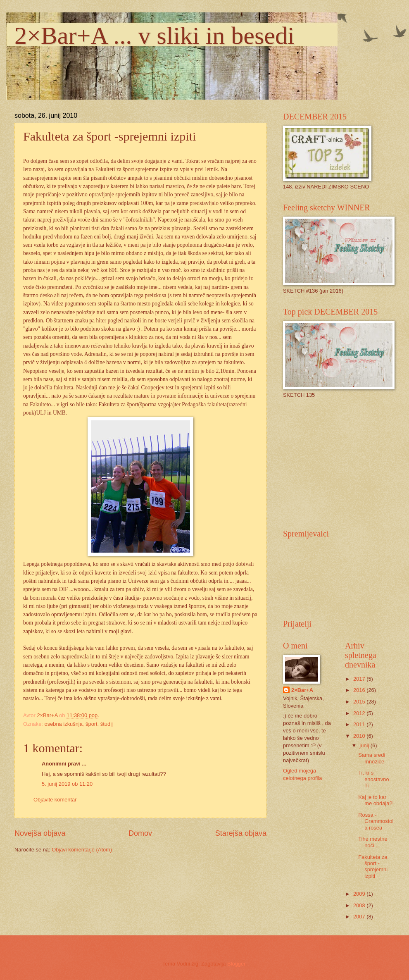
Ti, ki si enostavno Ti (373, 779)
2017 (360, 679)
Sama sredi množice (372, 758)
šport (92, 724)
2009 (360, 894)
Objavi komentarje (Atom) (82, 850)
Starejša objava (241, 833)
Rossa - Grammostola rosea (376, 821)
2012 (360, 713)
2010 (360, 736)
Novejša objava (40, 833)
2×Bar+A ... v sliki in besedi (155, 36)
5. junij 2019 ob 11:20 (67, 784)
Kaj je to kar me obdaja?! (376, 800)
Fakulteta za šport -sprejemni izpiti (373, 867)
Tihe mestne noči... (373, 842)
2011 (360, 724)
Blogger (236, 964)
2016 (360, 690)
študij (107, 724)
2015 (360, 702)
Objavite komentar (55, 800)
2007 (360, 917)
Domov (140, 833)
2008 (360, 905)
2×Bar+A (302, 690)
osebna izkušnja (64, 724)
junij (365, 745)
